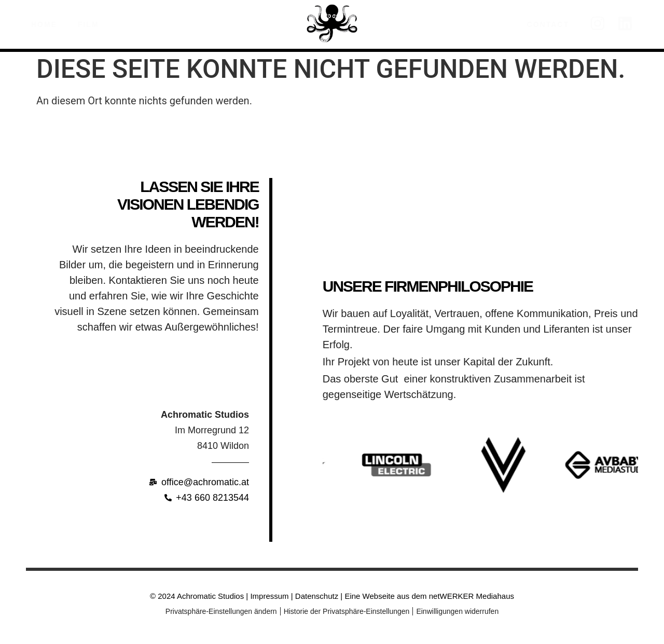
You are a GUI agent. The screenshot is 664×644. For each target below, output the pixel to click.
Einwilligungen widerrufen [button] (457, 611)
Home (44, 24)
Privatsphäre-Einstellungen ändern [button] (221, 611)
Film (91, 24)
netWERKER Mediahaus (472, 596)
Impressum (269, 596)
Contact (548, 24)
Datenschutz (316, 596)
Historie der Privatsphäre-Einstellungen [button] (347, 611)
